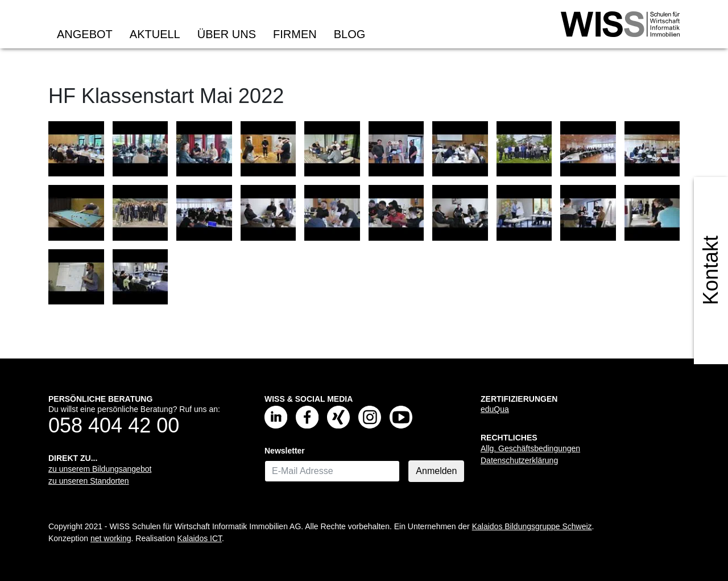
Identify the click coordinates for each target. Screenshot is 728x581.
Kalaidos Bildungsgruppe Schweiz (532, 526)
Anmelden (436, 471)
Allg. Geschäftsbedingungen (530, 448)
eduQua (495, 409)
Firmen (295, 34)
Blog (350, 34)
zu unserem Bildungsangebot (100, 469)
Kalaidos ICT (199, 538)
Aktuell (155, 34)
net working (111, 538)
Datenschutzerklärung (519, 460)
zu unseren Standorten (89, 481)
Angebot (85, 34)
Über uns (227, 34)
